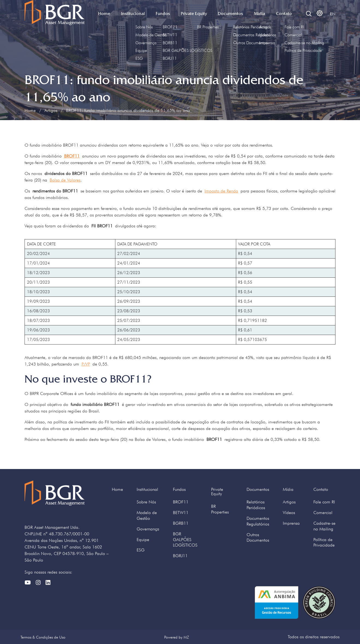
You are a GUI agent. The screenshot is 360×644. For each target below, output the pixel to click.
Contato (284, 14)
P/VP (86, 364)
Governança (148, 529)
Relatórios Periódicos (256, 505)
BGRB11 (181, 523)
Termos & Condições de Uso (43, 637)
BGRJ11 (180, 556)
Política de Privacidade (324, 542)
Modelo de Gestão (147, 515)
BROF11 (181, 502)
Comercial (323, 513)
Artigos (51, 110)
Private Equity (194, 14)
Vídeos (289, 513)
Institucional (133, 14)
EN (333, 14)
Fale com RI (324, 502)
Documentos (230, 14)
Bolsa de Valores (65, 180)
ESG (141, 550)
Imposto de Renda (221, 191)
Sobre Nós (146, 502)
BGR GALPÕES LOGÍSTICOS (185, 540)
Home (104, 14)
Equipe (143, 540)
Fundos (163, 14)
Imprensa (291, 523)
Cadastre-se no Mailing (324, 526)
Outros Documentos (258, 538)
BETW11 (181, 513)
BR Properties (220, 509)
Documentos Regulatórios (258, 521)
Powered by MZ (177, 637)
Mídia (259, 14)
